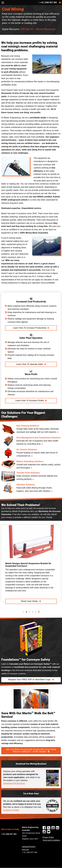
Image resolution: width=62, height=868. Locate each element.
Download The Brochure (14, 783)
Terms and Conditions (51, 840)
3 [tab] (33, 612)
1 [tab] (26, 612)
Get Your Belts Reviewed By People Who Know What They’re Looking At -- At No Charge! (31, 750)
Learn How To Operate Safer (30, 364)
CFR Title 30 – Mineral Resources (38, 29)
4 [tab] (36, 612)
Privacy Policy (48, 837)
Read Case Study (30, 601)
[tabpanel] (31, 563)
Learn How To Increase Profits (30, 401)
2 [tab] (29, 612)
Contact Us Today (11, 810)
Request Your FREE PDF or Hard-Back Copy (30, 679)
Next (39, 612)
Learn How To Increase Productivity (30, 328)
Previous (23, 612)
